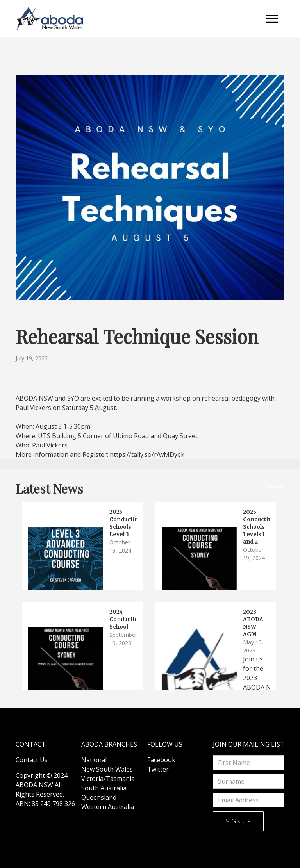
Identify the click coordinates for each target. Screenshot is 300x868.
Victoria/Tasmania (108, 779)
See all (275, 486)
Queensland (99, 797)
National (94, 760)
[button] (272, 19)
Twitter (158, 769)
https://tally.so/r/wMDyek (147, 454)
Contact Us (32, 760)
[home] (50, 19)
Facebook (161, 760)
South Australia (104, 788)
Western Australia (108, 807)
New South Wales (107, 769)
